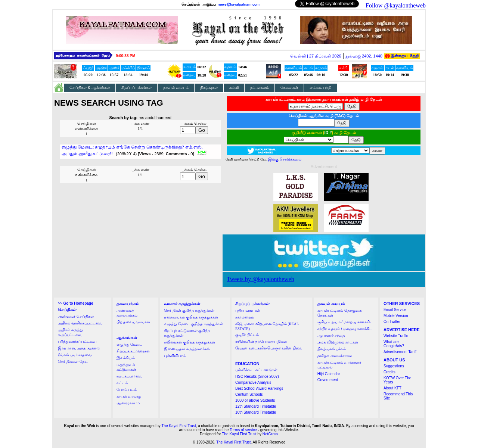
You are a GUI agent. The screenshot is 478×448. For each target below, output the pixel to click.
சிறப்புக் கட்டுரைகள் (133, 351)
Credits (389, 372)
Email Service (395, 310)
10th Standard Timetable (256, 412)
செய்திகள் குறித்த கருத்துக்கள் (189, 310)
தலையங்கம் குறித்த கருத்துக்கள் (191, 317)
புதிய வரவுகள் (248, 310)
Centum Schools (249, 394)
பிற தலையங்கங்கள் (134, 322)
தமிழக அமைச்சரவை (336, 356)
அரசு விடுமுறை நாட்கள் (338, 342)
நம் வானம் (260, 88)
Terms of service (243, 430)
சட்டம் (122, 383)
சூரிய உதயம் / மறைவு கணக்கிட (345, 322)
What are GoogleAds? (394, 344)
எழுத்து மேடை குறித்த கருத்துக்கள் (194, 324)
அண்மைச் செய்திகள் (76, 316)
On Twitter (392, 322)
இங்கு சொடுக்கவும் (285, 159)
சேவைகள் (289, 88)
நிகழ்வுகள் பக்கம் (332, 349)
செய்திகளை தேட (73, 362)
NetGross (270, 434)
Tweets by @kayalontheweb (260, 279)
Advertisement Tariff (400, 352)
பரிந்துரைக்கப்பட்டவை (77, 341)
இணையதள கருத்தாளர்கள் (187, 349)
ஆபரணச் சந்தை (331, 335)
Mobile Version (396, 316)
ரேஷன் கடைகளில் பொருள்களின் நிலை (269, 348)
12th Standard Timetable (256, 406)
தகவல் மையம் (176, 88)
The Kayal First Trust (179, 426)
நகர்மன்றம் (245, 317)
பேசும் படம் (127, 390)
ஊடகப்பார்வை (130, 376)
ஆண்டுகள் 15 (128, 403)
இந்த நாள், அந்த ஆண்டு (79, 348)
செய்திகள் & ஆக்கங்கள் (90, 88)
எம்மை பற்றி (321, 88)
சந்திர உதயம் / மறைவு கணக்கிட (345, 329)
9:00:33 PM (125, 56)
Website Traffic (396, 336)
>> (75, 303)
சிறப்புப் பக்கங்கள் (137, 88)
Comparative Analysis (253, 382)
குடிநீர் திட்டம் (247, 335)
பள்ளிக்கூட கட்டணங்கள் (256, 370)
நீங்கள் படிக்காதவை (75, 355)
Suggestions (394, 366)
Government (328, 380)
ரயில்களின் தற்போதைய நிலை (261, 341)
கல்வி (234, 88)
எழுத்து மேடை (130, 344)
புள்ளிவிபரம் (175, 356)
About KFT (392, 388)
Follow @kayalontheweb (396, 5)
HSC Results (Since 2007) (257, 377)
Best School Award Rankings (259, 388)
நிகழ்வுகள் (209, 88)
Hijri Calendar (329, 374)
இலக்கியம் (126, 358)
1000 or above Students (255, 400)
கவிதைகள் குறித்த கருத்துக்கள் (190, 342)
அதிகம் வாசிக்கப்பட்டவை (80, 323)
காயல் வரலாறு (129, 396)
